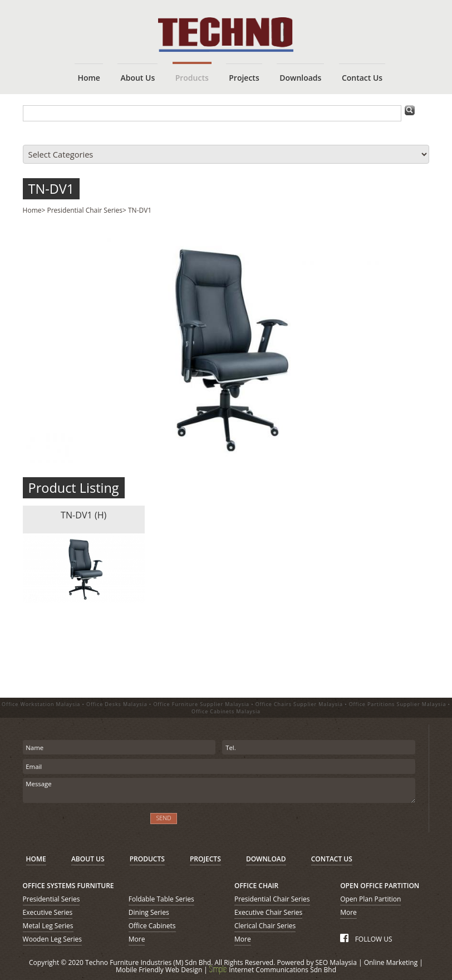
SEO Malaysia (336, 962)
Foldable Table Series (161, 899)
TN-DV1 (51, 189)
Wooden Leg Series (52, 939)
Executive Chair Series (268, 912)
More (137, 939)
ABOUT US (88, 859)
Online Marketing (391, 962)
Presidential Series (51, 899)
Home (32, 210)
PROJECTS (205, 859)
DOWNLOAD (266, 859)
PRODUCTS (147, 859)
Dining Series (149, 912)
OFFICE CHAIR (256, 886)
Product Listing (74, 488)
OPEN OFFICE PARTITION (380, 886)
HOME (36, 859)
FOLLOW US (366, 939)
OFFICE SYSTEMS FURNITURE (68, 886)
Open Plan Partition (370, 899)
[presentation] (82, 825)
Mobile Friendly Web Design (159, 970)
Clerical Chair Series (265, 926)
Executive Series (48, 912)
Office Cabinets (152, 926)
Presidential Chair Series (85, 210)
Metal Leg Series (48, 926)
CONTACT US (332, 859)
